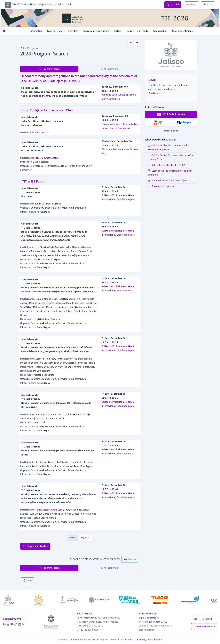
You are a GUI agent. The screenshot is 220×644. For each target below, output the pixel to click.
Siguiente (85, 538)
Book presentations (182, 31)
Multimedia (143, 31)
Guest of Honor (55, 31)
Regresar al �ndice (35, 546)
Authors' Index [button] (110, 69)
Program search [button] (49, 69)
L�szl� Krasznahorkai (47, 158)
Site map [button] (205, 619)
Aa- (136, 43)
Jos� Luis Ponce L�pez (48, 204)
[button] (171, 114)
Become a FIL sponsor (161, 186)
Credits (128, 640)
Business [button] (192, 5)
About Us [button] (208, 5)
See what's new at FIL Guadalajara (168, 180)
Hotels (118, 31)
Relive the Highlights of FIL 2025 (167, 165)
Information (36, 31)
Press (129, 31)
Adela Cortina (42, 133)
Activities (73, 31)
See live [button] (130, 559)
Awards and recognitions (96, 31)
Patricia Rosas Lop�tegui (49, 510)
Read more (154, 93)
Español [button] (173, 5)
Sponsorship (160, 31)
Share (27, 581)
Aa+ (130, 43)
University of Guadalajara (148, 640)
